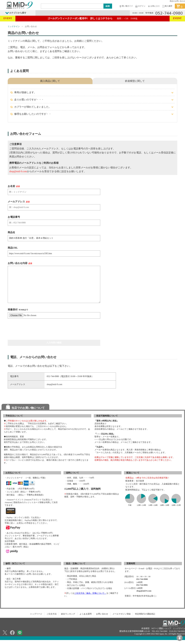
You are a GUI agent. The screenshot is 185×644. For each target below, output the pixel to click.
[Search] (72, 6)
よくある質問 (86, 614)
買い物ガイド (126, 6)
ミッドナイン (14, 26)
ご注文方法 (52, 614)
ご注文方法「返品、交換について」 (90, 593)
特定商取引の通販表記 (145, 614)
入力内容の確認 (54, 343)
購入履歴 (167, 6)
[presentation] (31, 329)
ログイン (140, 6)
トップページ (36, 614)
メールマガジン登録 (122, 614)
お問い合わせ (102, 614)
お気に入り (154, 6)
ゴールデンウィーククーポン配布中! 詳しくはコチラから (92, 18)
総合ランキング (68, 614)
